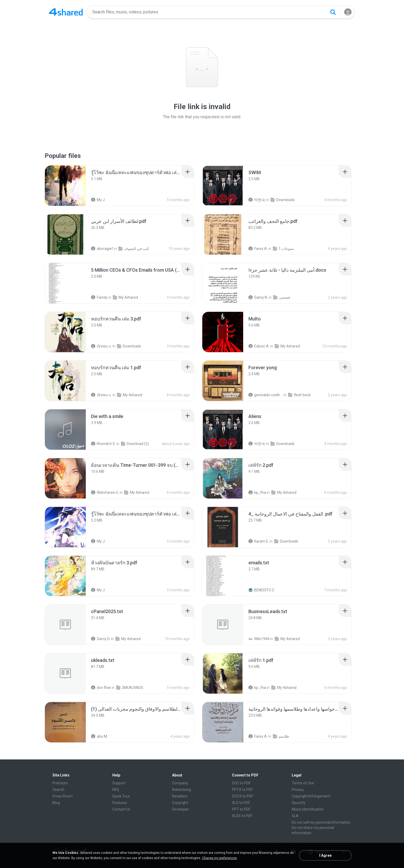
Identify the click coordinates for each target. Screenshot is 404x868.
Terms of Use (303, 783)
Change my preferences (219, 858)
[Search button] (333, 12)
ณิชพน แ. (101, 346)
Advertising (182, 790)
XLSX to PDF (242, 816)
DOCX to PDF (243, 796)
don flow (101, 688)
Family (99, 297)
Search (58, 790)
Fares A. (258, 249)
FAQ (116, 790)
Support (119, 783)
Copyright (180, 803)
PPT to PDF (241, 809)
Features (120, 803)
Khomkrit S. (103, 444)
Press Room (63, 796)
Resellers (180, 796)
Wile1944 (259, 639)
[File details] (65, 186)
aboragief (102, 249)
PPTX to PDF (242, 790)
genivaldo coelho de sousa (266, 395)
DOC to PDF (241, 783)
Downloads (283, 200)
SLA (295, 816)
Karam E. (259, 541)
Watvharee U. (105, 492)
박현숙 (257, 200)
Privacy (298, 790)
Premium (60, 783)
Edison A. (259, 346)
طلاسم (281, 736)
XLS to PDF (241, 803)
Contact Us (121, 809)
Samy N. (258, 297)
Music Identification (308, 809)
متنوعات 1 (283, 249)
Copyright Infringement (311, 796)
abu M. (99, 736)
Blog (56, 803)
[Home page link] (66, 12)
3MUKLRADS (130, 688)
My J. (98, 200)
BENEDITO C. (262, 590)
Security (299, 803)
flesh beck (299, 395)
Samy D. (101, 639)
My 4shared (125, 297)
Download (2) (135, 444)
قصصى (282, 297)
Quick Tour (121, 796)
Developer (180, 809)
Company (180, 783)
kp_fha (257, 492)
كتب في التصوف (134, 249)
